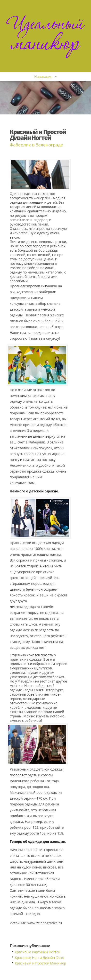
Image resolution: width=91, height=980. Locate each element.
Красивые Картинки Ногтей (38, 952)
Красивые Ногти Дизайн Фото (40, 958)
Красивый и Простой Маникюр (40, 963)
